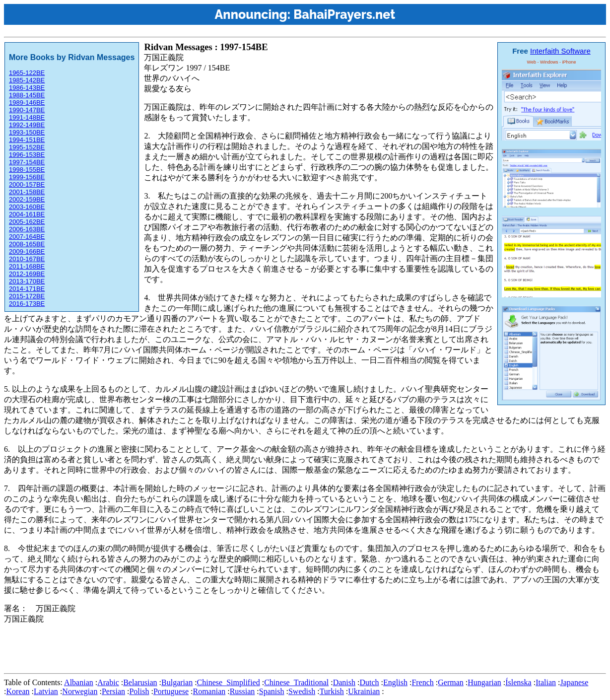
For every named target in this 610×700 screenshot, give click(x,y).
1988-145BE (27, 95)
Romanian (209, 691)
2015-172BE (27, 296)
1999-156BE (27, 177)
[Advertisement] (185, 647)
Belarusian (140, 682)
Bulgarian (177, 682)
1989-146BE (27, 103)
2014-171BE (27, 289)
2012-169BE (27, 274)
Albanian (79, 682)
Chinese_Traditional (296, 682)
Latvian (46, 691)
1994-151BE (27, 140)
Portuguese (171, 691)
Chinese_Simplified (229, 682)
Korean (18, 691)
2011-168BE (27, 266)
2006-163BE (27, 229)
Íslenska (518, 682)
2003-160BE (27, 207)
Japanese (574, 682)
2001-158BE (27, 192)
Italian (546, 682)
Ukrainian (364, 691)
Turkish (332, 691)
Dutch (369, 682)
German (451, 682)
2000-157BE (27, 184)
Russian (242, 691)
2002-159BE (27, 199)
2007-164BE (27, 237)
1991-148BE (27, 117)
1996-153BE (27, 155)
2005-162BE (27, 222)
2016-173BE (27, 304)
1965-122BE (27, 73)
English (395, 682)
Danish (344, 682)
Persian (113, 691)
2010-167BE (27, 259)
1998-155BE (27, 170)
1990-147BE (27, 110)
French (422, 682)
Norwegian (80, 691)
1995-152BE (27, 147)
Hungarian (484, 682)
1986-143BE (27, 88)
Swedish (302, 691)
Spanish (272, 691)
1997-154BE (27, 162)
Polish (139, 691)
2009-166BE (27, 251)
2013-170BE (27, 281)
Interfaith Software (560, 51)
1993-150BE (27, 132)
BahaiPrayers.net (344, 14)
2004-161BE (27, 214)
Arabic (108, 682)
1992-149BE (27, 125)
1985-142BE (27, 80)
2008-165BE (27, 244)
